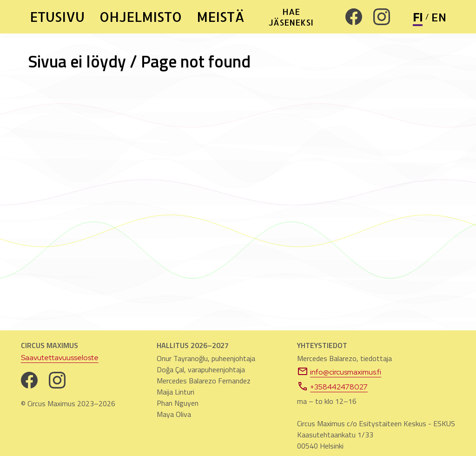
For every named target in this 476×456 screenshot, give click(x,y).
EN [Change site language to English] (439, 17)
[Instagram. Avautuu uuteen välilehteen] (382, 17)
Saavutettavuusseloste (60, 358)
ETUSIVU (57, 17)
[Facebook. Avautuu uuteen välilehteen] (354, 17)
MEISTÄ (221, 17)
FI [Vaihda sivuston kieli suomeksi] (418, 17)
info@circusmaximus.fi (339, 371)
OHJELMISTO (141, 17)
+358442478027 (332, 386)
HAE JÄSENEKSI (291, 17)
